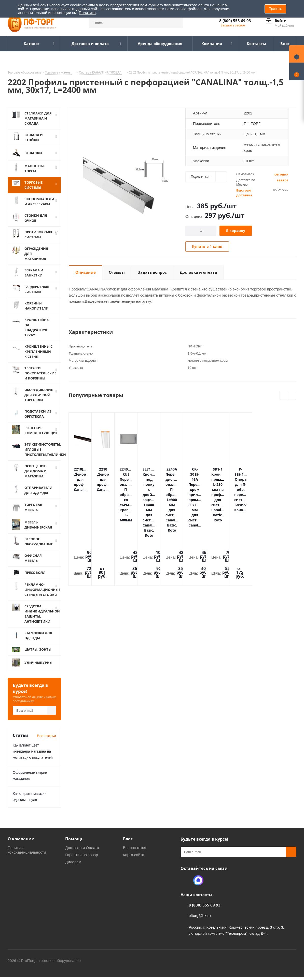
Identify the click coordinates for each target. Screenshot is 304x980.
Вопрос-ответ (135, 848)
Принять (275, 9)
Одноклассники (186, 880)
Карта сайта (134, 855)
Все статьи (46, 736)
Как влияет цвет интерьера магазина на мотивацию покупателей (33, 751)
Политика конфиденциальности (27, 850)
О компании (21, 839)
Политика (87, 13)
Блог (128, 839)
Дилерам (73, 862)
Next (292, 396)
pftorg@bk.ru (200, 916)
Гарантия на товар (81, 855)
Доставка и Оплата (82, 848)
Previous (284, 396)
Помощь (74, 839)
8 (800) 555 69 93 (235, 21)
